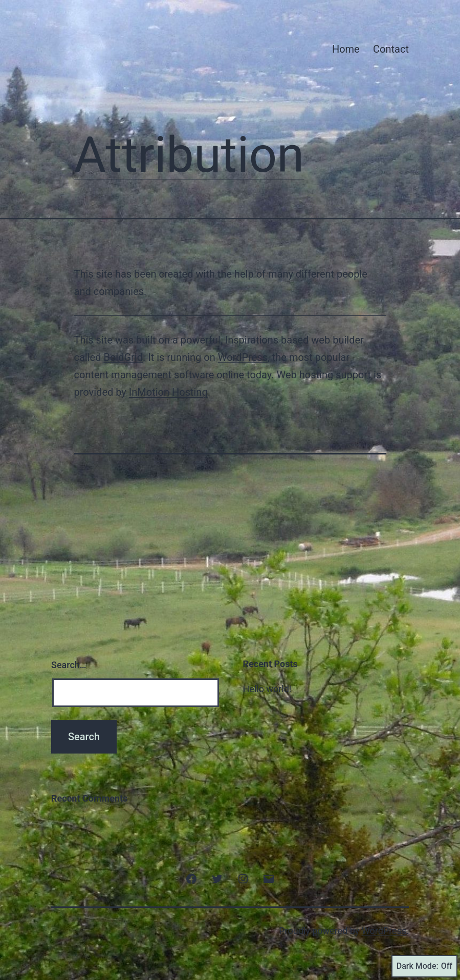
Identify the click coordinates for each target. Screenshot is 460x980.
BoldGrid (123, 357)
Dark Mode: (424, 966)
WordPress (243, 357)
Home (346, 49)
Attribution (189, 155)
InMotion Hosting (168, 392)
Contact (391, 49)
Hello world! (267, 689)
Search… (69, 665)
